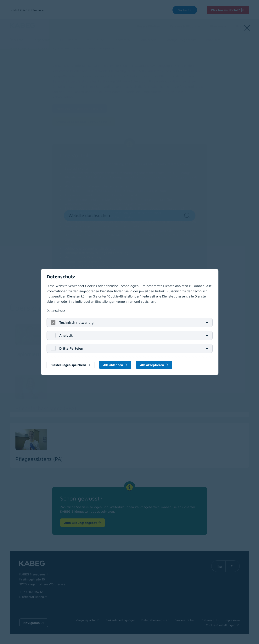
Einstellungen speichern (68, 365)
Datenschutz (56, 311)
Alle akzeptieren (152, 365)
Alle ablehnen (113, 365)
